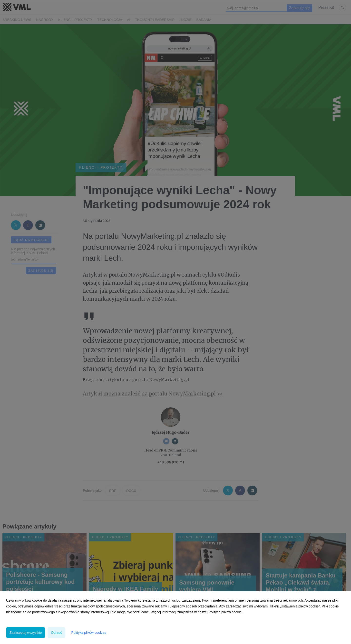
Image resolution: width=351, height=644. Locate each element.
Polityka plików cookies (89, 633)
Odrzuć (56, 633)
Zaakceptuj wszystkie (26, 633)
